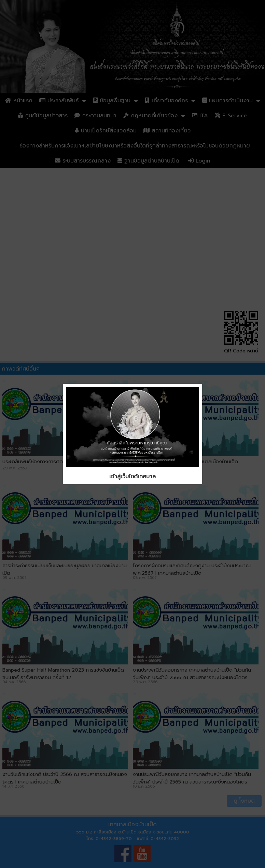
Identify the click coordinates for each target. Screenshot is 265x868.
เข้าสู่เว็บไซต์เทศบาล (132, 477)
